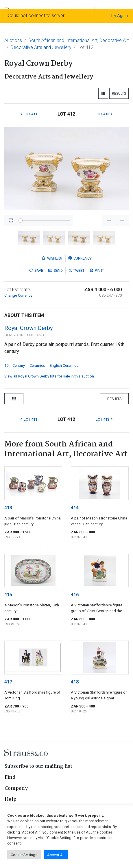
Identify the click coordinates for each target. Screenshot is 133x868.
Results (119, 93)
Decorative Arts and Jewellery (41, 47)
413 (8, 508)
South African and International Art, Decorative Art (78, 40)
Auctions (13, 40)
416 (75, 595)
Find (10, 777)
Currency (80, 258)
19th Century (15, 365)
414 (75, 508)
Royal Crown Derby (28, 328)
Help (11, 799)
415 (8, 595)
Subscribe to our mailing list (38, 766)
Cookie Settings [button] (24, 855)
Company (16, 788)
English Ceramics (64, 365)
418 (75, 682)
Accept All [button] (56, 855)
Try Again (119, 16)
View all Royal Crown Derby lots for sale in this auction (49, 376)
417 (8, 682)
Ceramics (37, 365)
